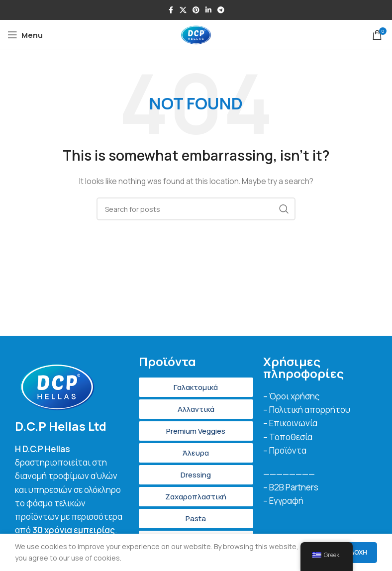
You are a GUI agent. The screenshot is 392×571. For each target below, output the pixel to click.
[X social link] (183, 10)
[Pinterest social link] (196, 10)
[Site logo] (196, 34)
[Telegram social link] (221, 10)
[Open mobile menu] (25, 35)
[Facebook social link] (171, 10)
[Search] (196, 209)
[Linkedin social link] (208, 10)
